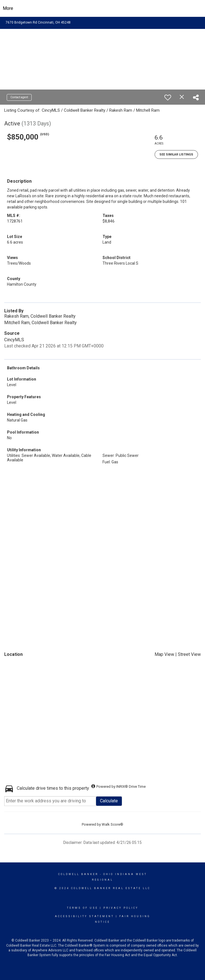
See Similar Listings (176, 154)
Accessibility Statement (84, 916)
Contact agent (19, 97)
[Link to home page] (103, 8)
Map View (164, 654)
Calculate (109, 801)
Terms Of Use (82, 908)
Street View (189, 654)
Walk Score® (112, 824)
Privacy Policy (121, 908)
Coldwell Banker (78, 874)
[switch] (168, 97)
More (8, 8)
